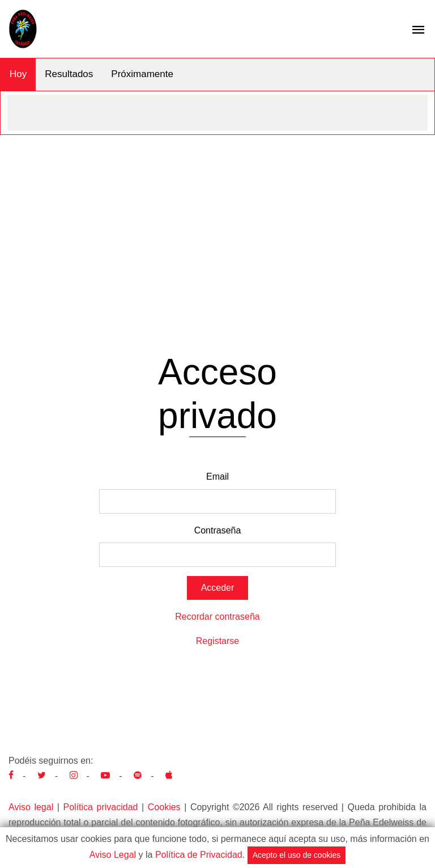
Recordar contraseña (217, 617)
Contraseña (218, 530)
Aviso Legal (113, 855)
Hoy (18, 74)
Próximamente (142, 74)
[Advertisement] (217, 220)
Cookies (164, 807)
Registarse (217, 641)
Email (217, 477)
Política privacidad (101, 807)
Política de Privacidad (199, 855)
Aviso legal (31, 807)
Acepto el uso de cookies (297, 855)
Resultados (69, 74)
